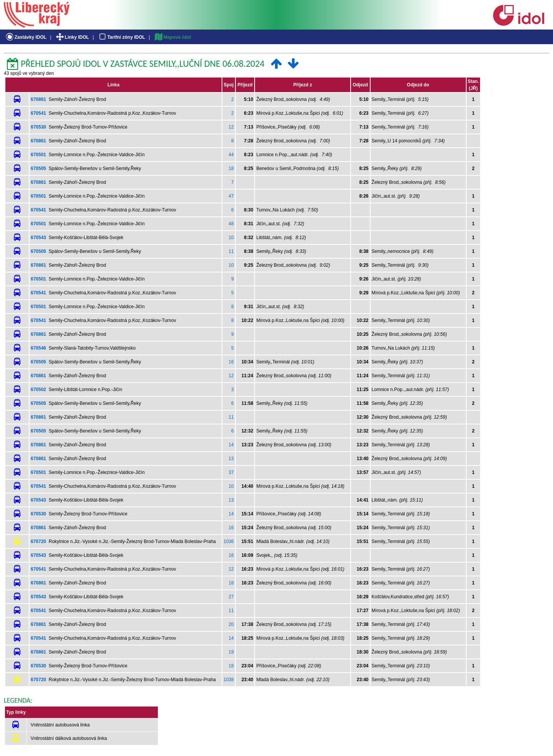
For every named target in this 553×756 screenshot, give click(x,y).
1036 (229, 541)
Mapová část (172, 37)
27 (231, 597)
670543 (38, 238)
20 (231, 624)
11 (231, 251)
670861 (38, 99)
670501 (38, 155)
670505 (38, 168)
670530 (38, 127)
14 (231, 445)
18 (231, 168)
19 (231, 652)
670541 (38, 113)
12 (231, 127)
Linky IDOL (72, 37)
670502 (38, 390)
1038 (229, 680)
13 (231, 459)
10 (231, 238)
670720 (38, 541)
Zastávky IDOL (26, 37)
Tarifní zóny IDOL (121, 37)
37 (231, 472)
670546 (38, 348)
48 (231, 224)
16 (231, 362)
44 (231, 155)
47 (231, 196)
